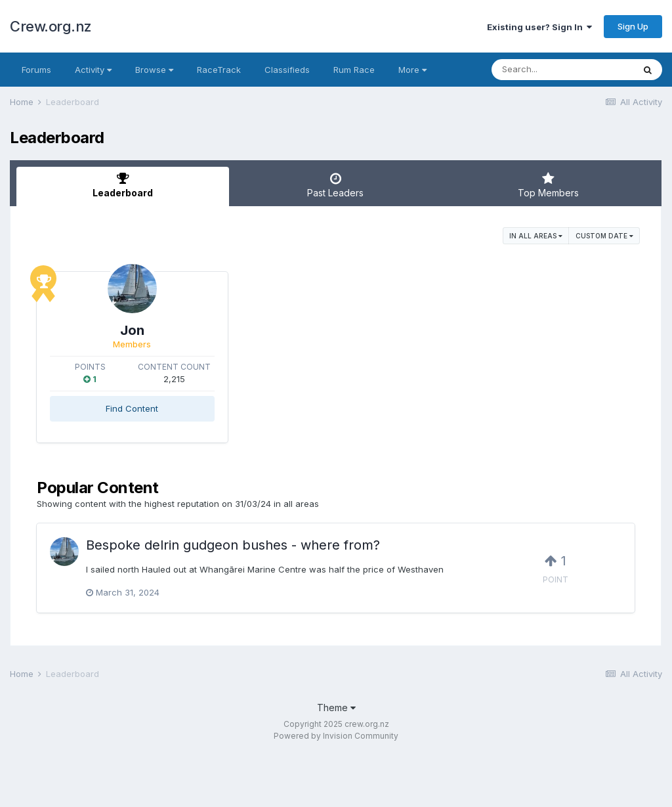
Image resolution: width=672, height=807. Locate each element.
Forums (36, 70)
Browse (154, 70)
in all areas (536, 236)
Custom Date (604, 236)
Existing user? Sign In (539, 27)
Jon (183, 330)
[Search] (562, 70)
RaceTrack (219, 70)
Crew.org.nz (51, 26)
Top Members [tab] (549, 185)
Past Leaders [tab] (335, 185)
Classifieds (287, 70)
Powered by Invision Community (336, 726)
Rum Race (354, 70)
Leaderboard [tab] (123, 185)
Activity (93, 70)
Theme (336, 698)
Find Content (183, 408)
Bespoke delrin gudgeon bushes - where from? (233, 535)
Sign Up (633, 26)
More (412, 70)
